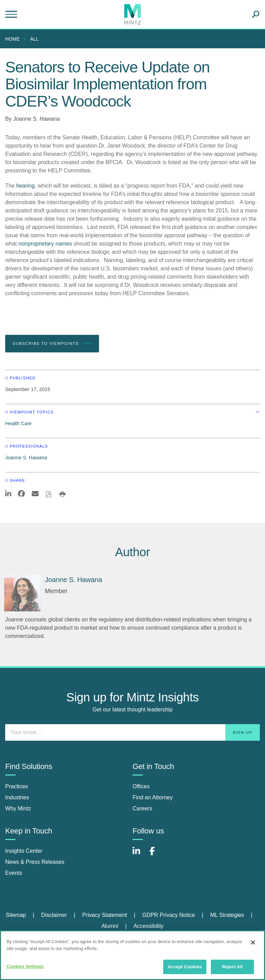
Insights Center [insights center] (24, 851)
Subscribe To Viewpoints (52, 343)
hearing (25, 186)
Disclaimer (54, 915)
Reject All (232, 967)
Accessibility (149, 926)
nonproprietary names (45, 244)
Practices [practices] (17, 786)
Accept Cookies (185, 967)
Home (12, 39)
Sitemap (16, 915)
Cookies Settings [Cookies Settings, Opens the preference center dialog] (25, 966)
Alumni (110, 926)
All (34, 39)
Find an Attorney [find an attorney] (153, 797)
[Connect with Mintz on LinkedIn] (139, 855)
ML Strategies (227, 915)
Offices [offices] (141, 786)
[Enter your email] (132, 732)
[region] (132, 955)
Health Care (18, 423)
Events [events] (14, 873)
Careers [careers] (142, 808)
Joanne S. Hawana (36, 119)
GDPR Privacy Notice (169, 915)
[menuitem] (14, 39)
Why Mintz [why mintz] (18, 808)
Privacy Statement (105, 915)
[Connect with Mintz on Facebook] (156, 855)
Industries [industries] (17, 797)
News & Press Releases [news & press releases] (35, 862)
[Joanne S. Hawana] (22, 593)
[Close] (253, 942)
